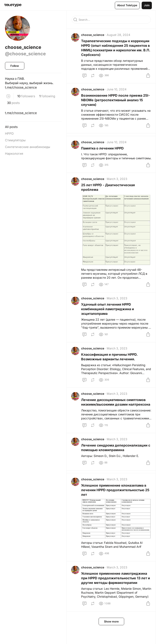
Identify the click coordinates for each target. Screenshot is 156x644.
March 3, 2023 (118, 188)
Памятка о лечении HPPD (103, 152)
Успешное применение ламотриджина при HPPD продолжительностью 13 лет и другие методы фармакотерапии (116, 597)
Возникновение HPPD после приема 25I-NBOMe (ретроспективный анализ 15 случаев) (116, 102)
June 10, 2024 (117, 91)
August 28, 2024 (119, 35)
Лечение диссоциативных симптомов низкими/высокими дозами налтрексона (114, 416)
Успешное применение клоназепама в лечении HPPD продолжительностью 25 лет (116, 509)
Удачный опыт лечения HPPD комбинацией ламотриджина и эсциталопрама (108, 318)
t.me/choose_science (21, 87)
